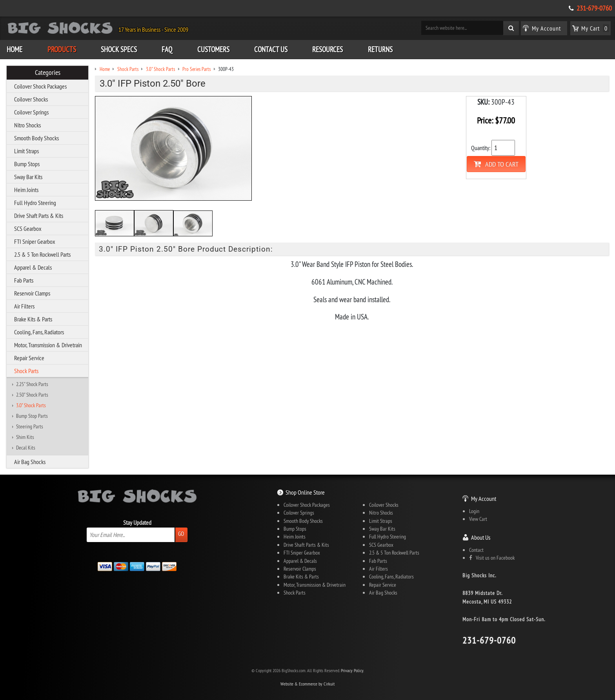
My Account (484, 499)
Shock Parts (26, 371)
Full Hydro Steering (35, 203)
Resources (328, 49)
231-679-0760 (594, 8)
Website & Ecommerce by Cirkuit (307, 684)
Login (474, 511)
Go (181, 534)
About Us (481, 537)
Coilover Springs (31, 112)
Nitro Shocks (27, 125)
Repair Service (29, 358)
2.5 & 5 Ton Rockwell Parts (42, 254)
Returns (380, 49)
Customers (213, 49)
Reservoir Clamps (32, 293)
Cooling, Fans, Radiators (39, 332)
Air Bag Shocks (30, 462)
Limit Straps (26, 151)
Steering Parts (30, 426)
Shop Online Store (305, 492)
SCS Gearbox (28, 228)
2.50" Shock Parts (32, 395)
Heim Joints (26, 190)
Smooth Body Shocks (36, 138)
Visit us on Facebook (492, 558)
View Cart (478, 519)
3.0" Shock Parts (31, 405)
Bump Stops (27, 164)
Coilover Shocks (31, 99)
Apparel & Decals (33, 267)
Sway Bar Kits (28, 177)
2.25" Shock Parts (32, 384)
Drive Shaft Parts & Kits (39, 216)
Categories (48, 73)
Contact (476, 550)
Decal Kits (26, 448)
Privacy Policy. (352, 670)
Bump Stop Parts (32, 416)
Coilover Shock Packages (40, 86)
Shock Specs (119, 49)
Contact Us (271, 49)
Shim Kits (25, 437)
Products (62, 49)
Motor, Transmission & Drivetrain (48, 345)
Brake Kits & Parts (33, 319)
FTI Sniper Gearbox (35, 241)
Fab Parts (24, 280)
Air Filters (24, 306)
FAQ (167, 49)
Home (15, 49)
